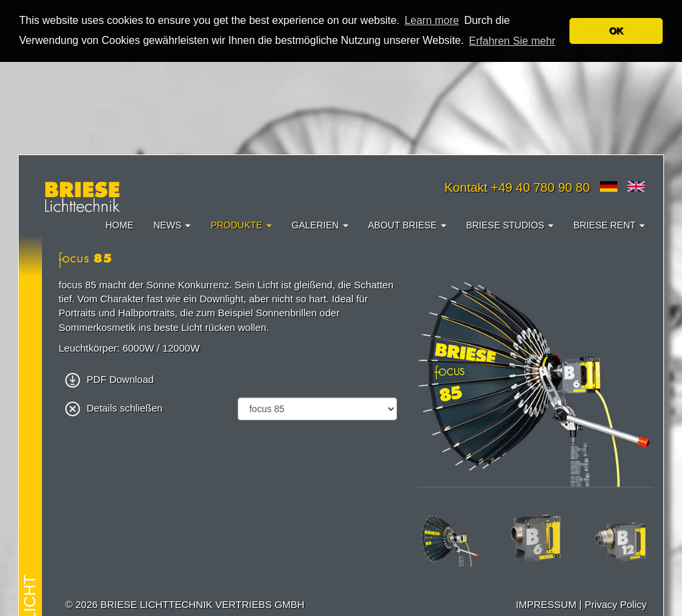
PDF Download (110, 379)
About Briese (407, 224)
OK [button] (616, 31)
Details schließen (114, 407)
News (172, 224)
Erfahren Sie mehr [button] (512, 41)
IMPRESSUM (546, 604)
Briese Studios (510, 224)
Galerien (320, 224)
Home (119, 224)
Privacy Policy (616, 604)
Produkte (241, 224)
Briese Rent (609, 224)
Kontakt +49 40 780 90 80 (517, 187)
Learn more (432, 20)
